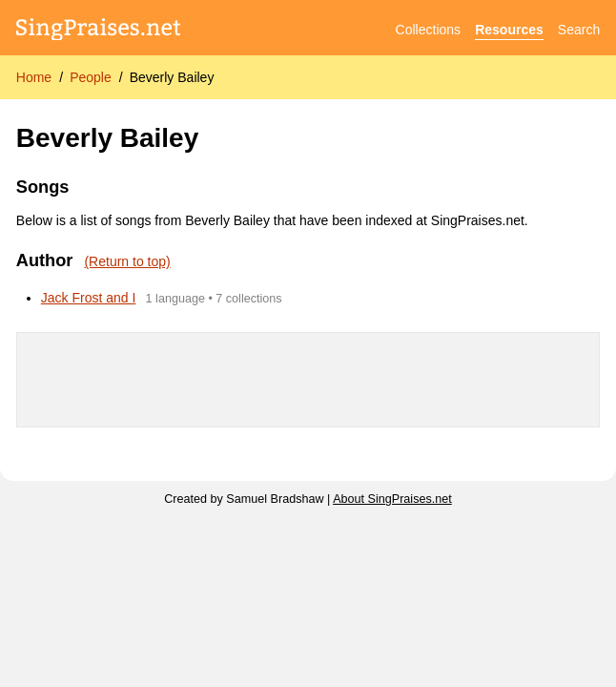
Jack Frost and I (89, 298)
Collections (428, 30)
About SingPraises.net (392, 499)
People (91, 77)
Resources (509, 30)
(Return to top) (127, 261)
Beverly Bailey (172, 77)
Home (34, 77)
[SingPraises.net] (99, 30)
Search (579, 30)
